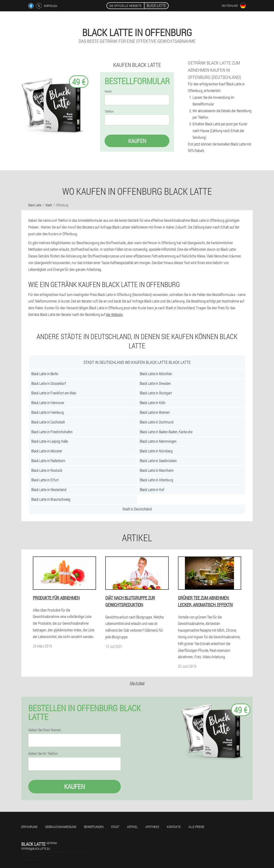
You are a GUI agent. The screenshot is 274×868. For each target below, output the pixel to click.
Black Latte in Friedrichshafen (52, 432)
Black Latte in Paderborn (48, 461)
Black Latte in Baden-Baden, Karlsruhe (166, 432)
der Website (114, 314)
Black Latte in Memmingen (158, 441)
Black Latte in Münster (47, 451)
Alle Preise (196, 827)
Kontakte (174, 827)
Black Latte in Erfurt (45, 480)
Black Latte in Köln (153, 403)
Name (108, 91)
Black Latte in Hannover (48, 403)
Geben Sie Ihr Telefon (43, 754)
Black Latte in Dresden (155, 383)
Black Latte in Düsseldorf (49, 383)
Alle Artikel (137, 683)
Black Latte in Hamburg (48, 412)
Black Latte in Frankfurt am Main (54, 393)
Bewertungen (94, 827)
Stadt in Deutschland (137, 509)
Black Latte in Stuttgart (156, 393)
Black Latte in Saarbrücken (158, 461)
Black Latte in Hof (152, 490)
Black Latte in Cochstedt (48, 422)
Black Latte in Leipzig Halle (50, 441)
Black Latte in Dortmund (157, 422)
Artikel (132, 827)
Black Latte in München (156, 374)
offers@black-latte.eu (36, 849)
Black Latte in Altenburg (156, 480)
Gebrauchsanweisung (61, 827)
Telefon (109, 111)
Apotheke (152, 827)
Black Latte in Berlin (45, 374)
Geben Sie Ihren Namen (45, 730)
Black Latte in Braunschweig (51, 499)
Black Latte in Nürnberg (156, 451)
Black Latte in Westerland (49, 490)
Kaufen (137, 141)
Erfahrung (29, 827)
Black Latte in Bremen (155, 412)
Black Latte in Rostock (47, 470)
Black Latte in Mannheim (157, 470)
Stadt (115, 827)
